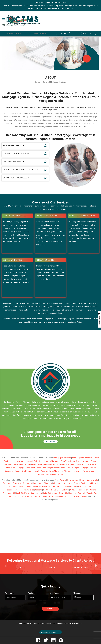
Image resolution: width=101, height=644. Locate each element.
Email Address (34, 593)
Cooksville (68, 483)
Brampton (7, 483)
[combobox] (53, 597)
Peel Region (83, 490)
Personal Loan (89, 471)
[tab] (25, 146)
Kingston (56, 486)
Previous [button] (5, 567)
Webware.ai (78, 623)
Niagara (39, 490)
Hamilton (37, 486)
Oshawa (65, 490)
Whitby (55, 496)
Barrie (83, 480)
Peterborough (73, 480)
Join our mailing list (51, 632)
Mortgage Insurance (73, 471)
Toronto (10, 496)
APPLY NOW (51, 442)
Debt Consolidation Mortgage (47, 461)
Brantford (17, 483)
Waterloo (46, 496)
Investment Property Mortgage (44, 464)
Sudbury (73, 493)
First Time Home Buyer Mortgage (75, 461)
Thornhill (81, 493)
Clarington (58, 483)
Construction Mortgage (86, 464)
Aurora (63, 480)
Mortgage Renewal (25, 461)
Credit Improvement (30, 471)
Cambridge (38, 483)
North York (48, 490)
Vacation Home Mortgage (52, 471)
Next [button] (96, 567)
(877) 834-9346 (39, 34)
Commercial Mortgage (15, 468)
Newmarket (29, 490)
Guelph (15, 486)
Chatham (48, 483)
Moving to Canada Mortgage (51, 474)
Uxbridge (28, 496)
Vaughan (37, 496)
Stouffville (63, 493)
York (70, 496)
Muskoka (19, 490)
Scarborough (36, 493)
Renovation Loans (33, 468)
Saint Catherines (50, 493)
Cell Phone (55, 593)
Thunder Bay (92, 493)
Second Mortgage (67, 464)
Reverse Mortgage (22, 464)
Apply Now (63, 34)
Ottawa (73, 490)
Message (77, 593)
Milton (90, 486)
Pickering (94, 490)
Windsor (63, 496)
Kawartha (46, 486)
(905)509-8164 (14, 34)
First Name (10, 593)
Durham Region (80, 483)
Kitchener (65, 486)
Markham (82, 486)
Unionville (19, 496)
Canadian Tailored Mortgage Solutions (48, 623)
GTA (9, 486)
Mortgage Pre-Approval (82, 458)
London (74, 486)
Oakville (57, 490)
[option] (21, 568)
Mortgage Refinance (62, 458)
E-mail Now (88, 34)
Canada (84, 496)
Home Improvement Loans (54, 468)
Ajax (57, 480)
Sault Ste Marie (23, 493)
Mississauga (8, 490)
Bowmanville (92, 480)
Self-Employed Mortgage (78, 468)
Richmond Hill (9, 493)
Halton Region (25, 486)
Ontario (76, 496)
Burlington (27, 483)
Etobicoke (93, 483)
